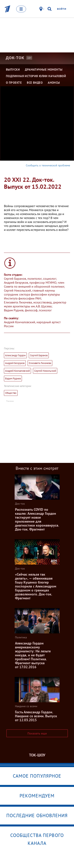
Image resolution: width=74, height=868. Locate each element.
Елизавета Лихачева (40, 363)
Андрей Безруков (15, 363)
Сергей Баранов (39, 355)
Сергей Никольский (45, 371)
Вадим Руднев (13, 379)
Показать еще (37, 733)
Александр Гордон (15, 355)
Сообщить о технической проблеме (48, 165)
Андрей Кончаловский (17, 371)
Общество (11, 393)
